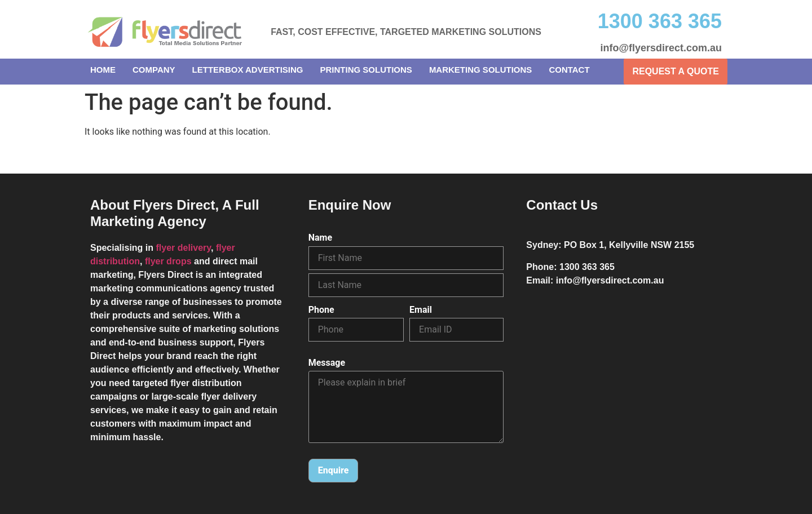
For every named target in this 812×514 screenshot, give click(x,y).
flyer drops (168, 261)
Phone (321, 310)
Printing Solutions (366, 70)
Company (154, 70)
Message (327, 363)
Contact (569, 70)
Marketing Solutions (481, 70)
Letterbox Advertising (248, 70)
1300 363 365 (660, 21)
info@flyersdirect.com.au (661, 48)
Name (320, 238)
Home (103, 70)
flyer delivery (183, 248)
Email (421, 310)
